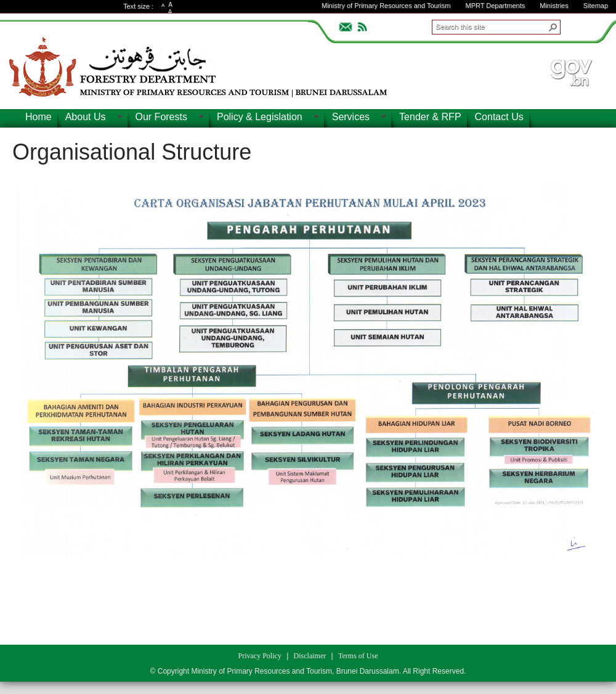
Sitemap (596, 6)
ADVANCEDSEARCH (580, 25)
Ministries (554, 6)
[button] (553, 27)
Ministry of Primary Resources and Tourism (386, 6)
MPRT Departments (495, 6)
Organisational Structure (132, 152)
